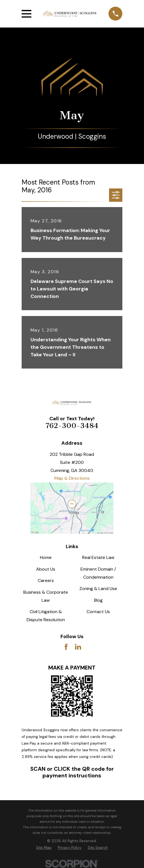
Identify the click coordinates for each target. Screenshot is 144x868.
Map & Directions (72, 478)
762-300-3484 (72, 426)
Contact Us (98, 612)
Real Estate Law (98, 557)
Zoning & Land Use (98, 589)
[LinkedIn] (78, 647)
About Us (46, 569)
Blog (98, 600)
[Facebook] (66, 647)
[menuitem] (44, 848)
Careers (46, 580)
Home (46, 557)
